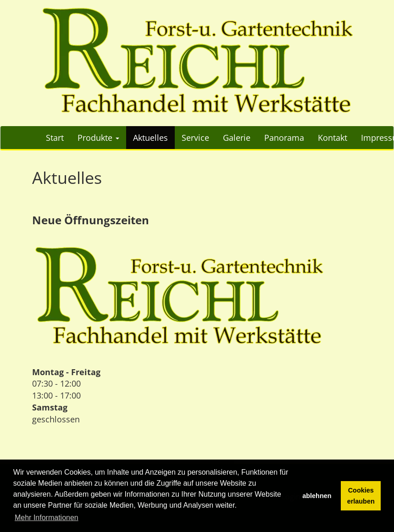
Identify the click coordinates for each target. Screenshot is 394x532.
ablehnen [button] (317, 496)
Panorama (284, 138)
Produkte (98, 138)
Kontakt (333, 138)
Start (55, 138)
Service (195, 138)
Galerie (237, 138)
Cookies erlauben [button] (361, 496)
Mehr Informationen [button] (47, 518)
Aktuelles (150, 138)
